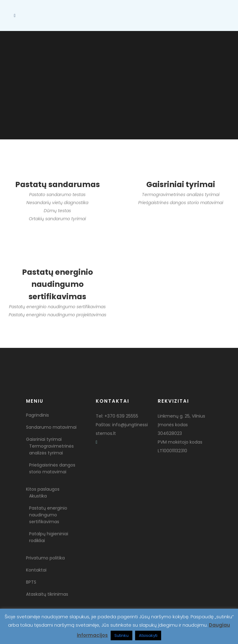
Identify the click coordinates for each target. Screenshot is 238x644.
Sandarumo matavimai (51, 427)
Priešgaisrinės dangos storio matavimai (52, 468)
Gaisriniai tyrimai (44, 439)
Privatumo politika (45, 558)
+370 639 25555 (121, 416)
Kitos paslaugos (43, 489)
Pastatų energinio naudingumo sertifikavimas (48, 515)
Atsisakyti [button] (148, 635)
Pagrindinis (37, 415)
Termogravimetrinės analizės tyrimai (51, 449)
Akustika (38, 496)
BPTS (31, 582)
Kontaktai (36, 570)
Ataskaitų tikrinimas (47, 594)
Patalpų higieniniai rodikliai (49, 537)
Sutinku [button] (121, 635)
